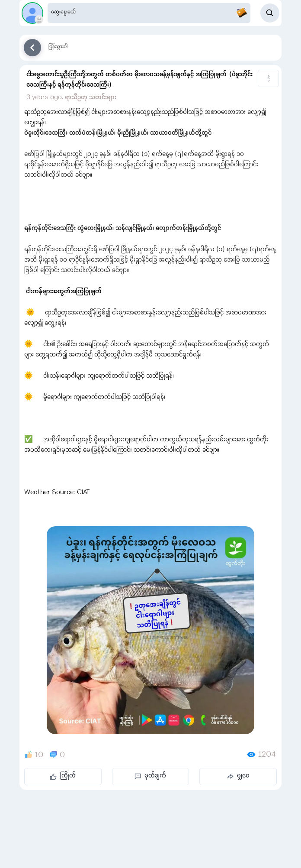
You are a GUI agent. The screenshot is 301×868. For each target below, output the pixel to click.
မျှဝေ (238, 776)
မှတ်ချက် (150, 776)
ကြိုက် (63, 776)
